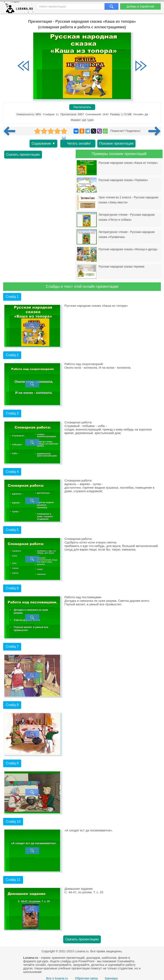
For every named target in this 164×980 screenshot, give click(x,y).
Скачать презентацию (23, 155)
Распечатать (82, 107)
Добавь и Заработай (140, 6)
